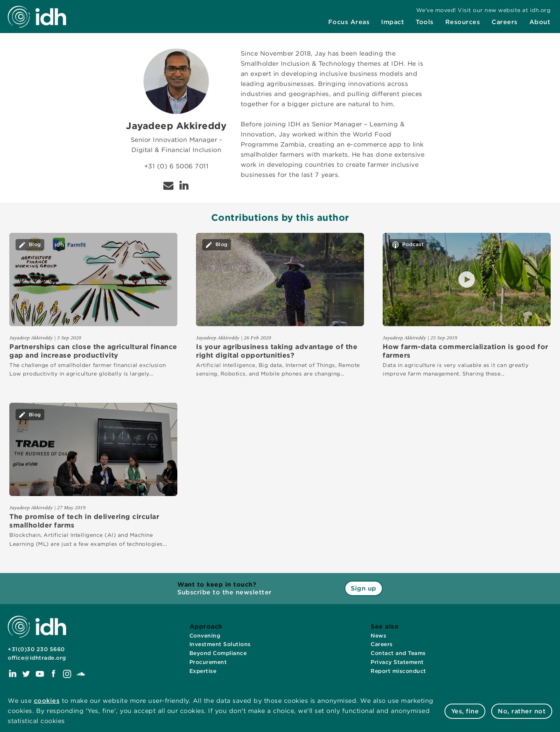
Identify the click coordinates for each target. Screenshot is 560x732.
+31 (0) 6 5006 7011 (177, 166)
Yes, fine (465, 711)
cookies (47, 701)
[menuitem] (349, 22)
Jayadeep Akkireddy (31, 338)
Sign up (364, 588)
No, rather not (522, 711)
